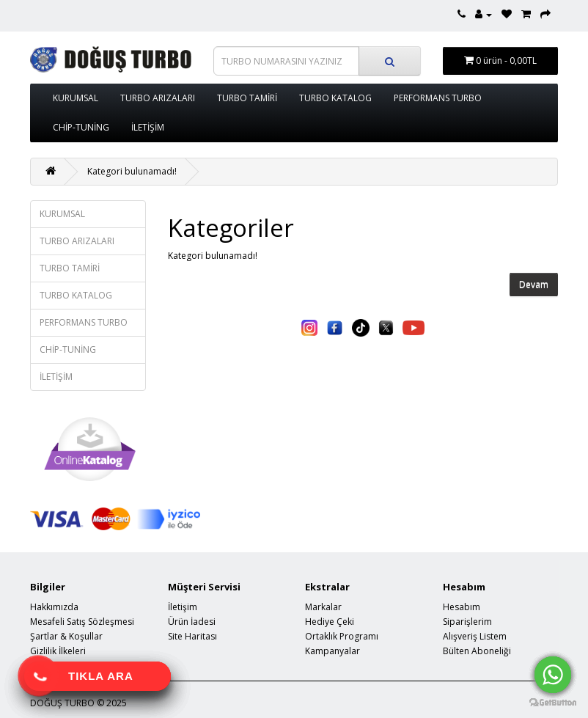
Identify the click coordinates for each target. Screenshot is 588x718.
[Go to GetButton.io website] (553, 703)
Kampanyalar (332, 651)
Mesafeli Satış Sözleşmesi (82, 622)
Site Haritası (192, 636)
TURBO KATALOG (335, 98)
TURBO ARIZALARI (158, 98)
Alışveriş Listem (475, 636)
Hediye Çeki (330, 622)
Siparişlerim (467, 622)
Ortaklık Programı (342, 636)
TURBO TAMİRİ (247, 98)
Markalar (323, 607)
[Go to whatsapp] (553, 675)
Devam (534, 285)
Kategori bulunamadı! (132, 171)
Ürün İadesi (192, 622)
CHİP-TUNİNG (81, 127)
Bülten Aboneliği (477, 651)
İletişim (183, 607)
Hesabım (462, 607)
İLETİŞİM (148, 127)
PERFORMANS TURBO (438, 98)
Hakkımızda (54, 607)
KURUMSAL (76, 98)
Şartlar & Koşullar (66, 636)
